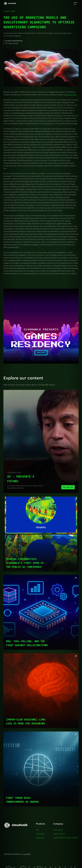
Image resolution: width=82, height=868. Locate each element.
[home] (10, 3)
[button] (76, 3)
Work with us (59, 834)
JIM (37, 830)
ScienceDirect (71, 95)
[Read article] (41, 534)
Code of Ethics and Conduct (66, 838)
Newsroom (58, 830)
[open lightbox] (41, 442)
